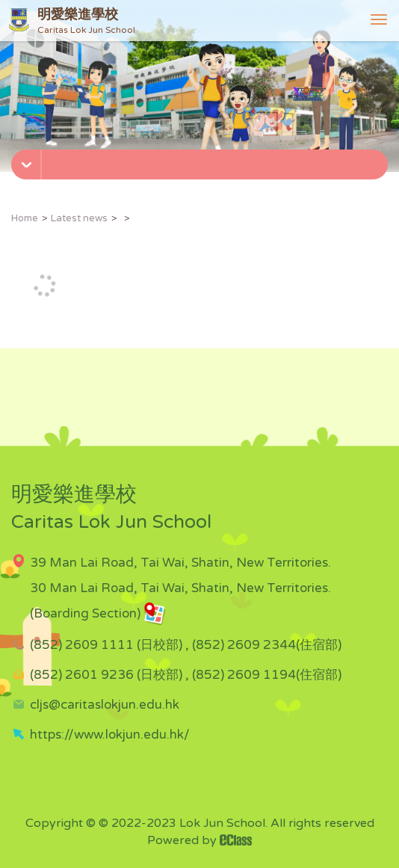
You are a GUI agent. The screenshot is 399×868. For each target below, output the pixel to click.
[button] (201, 160)
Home (25, 218)
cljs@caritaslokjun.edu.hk (105, 705)
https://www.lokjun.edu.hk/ (110, 735)
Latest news (79, 218)
